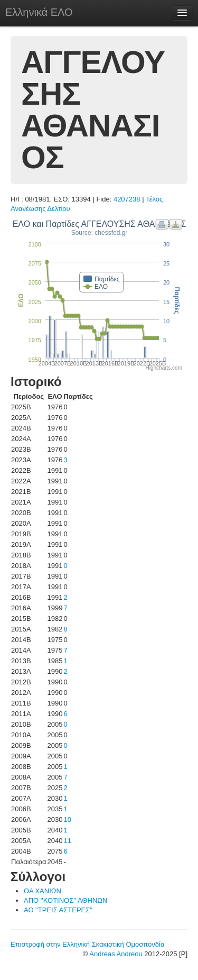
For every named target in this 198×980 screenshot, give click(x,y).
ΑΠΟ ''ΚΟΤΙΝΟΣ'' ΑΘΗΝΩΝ (65, 900)
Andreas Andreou (116, 954)
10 (67, 819)
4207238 (127, 199)
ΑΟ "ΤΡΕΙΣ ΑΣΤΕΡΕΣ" (58, 910)
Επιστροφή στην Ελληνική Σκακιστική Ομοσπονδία (87, 944)
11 (67, 841)
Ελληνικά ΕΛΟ (39, 12)
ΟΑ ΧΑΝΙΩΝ (43, 891)
